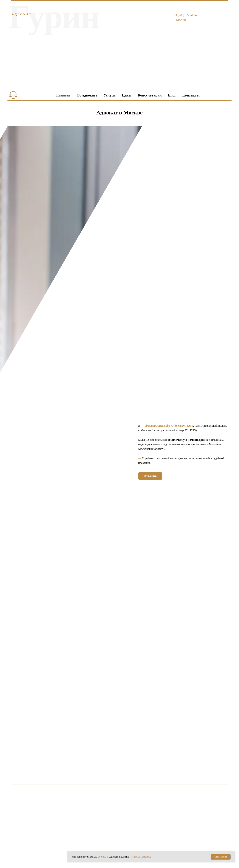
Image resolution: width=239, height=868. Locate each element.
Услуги (110, 95)
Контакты (191, 95)
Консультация (150, 95)
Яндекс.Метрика (141, 857)
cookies (102, 857)
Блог (172, 95)
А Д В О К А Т (21, 14)
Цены (127, 95)
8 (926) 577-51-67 (186, 15)
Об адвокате (87, 95)
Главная (63, 95)
